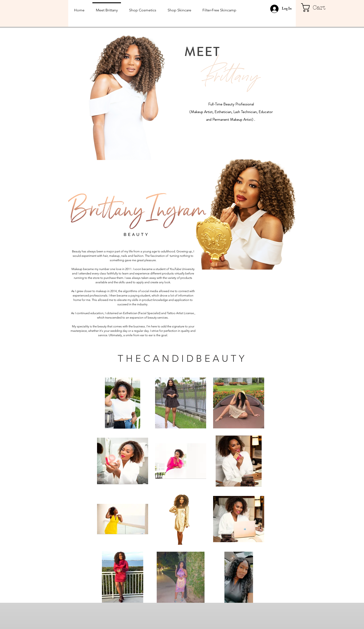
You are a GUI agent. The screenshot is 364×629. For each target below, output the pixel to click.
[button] (317, 8)
